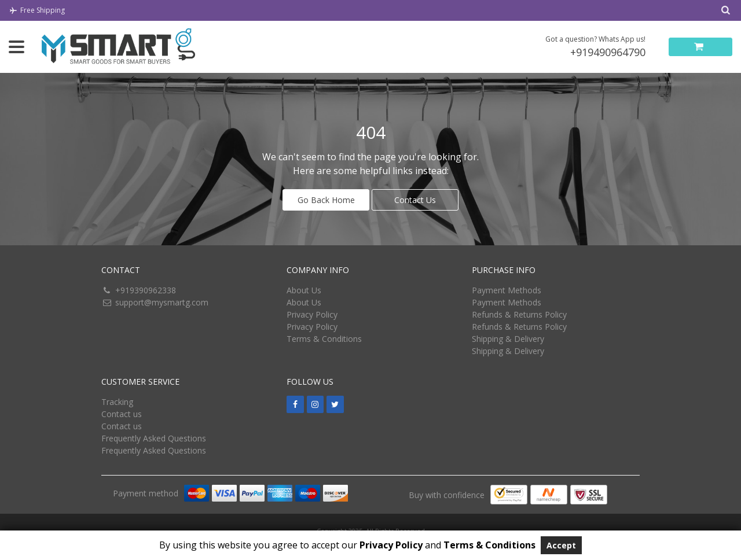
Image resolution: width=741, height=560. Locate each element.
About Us (304, 290)
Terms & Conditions (324, 339)
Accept (561, 545)
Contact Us (415, 200)
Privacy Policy (312, 314)
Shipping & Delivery (508, 339)
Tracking (117, 402)
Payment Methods (507, 290)
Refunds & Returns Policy (519, 314)
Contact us (122, 414)
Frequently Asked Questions (154, 438)
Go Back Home (326, 200)
